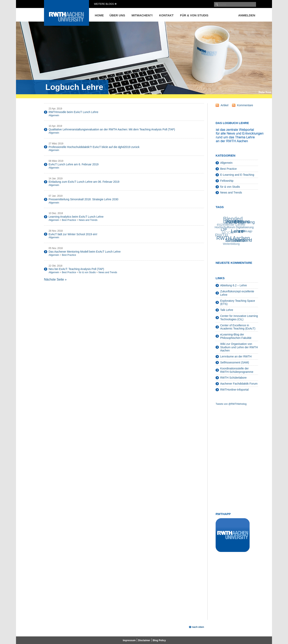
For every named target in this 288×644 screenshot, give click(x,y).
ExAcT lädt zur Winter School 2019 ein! (73, 234)
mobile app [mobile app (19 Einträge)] (245, 231)
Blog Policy (159, 640)
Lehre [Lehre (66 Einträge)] (237, 231)
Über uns (117, 15)
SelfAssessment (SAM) (235, 362)
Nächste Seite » (55, 279)
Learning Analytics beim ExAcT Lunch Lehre (76, 217)
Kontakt (166, 15)
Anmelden (247, 15)
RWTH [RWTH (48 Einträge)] (221, 235)
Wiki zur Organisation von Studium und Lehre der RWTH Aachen (239, 347)
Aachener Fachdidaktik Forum (239, 384)
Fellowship (227, 181)
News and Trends (88, 220)
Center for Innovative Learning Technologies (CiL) (239, 318)
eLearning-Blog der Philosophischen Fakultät (236, 336)
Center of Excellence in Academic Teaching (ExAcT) (238, 327)
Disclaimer (144, 640)
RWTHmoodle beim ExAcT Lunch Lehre (73, 112)
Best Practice (69, 220)
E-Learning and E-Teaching (237, 175)
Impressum (129, 640)
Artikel (224, 105)
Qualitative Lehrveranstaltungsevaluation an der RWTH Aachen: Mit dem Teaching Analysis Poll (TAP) (112, 129)
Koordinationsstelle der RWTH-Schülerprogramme (237, 370)
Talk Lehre (227, 310)
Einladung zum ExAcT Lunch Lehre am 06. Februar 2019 (84, 182)
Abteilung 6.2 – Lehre (233, 285)
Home (99, 15)
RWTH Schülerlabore (233, 378)
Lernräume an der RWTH (236, 356)
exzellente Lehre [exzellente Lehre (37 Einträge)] (231, 225)
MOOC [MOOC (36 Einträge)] (227, 233)
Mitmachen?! (142, 15)
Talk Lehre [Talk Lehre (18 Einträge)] (231, 242)
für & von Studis (194, 15)
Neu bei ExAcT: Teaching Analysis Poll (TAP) (76, 269)
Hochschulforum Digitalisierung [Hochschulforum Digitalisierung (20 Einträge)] (234, 227)
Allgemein (54, 115)
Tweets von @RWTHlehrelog (231, 404)
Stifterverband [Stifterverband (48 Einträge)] (239, 240)
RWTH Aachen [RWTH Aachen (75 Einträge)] (233, 238)
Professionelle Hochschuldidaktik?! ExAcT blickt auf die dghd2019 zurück (94, 147)
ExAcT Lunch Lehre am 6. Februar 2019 (74, 164)
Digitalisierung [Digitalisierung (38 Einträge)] (237, 221)
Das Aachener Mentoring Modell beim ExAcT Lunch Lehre (85, 252)
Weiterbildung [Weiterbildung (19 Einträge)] (231, 244)
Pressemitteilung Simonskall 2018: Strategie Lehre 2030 (83, 199)
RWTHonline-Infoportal (234, 390)
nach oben (198, 627)
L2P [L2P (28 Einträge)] (224, 229)
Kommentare (245, 105)
